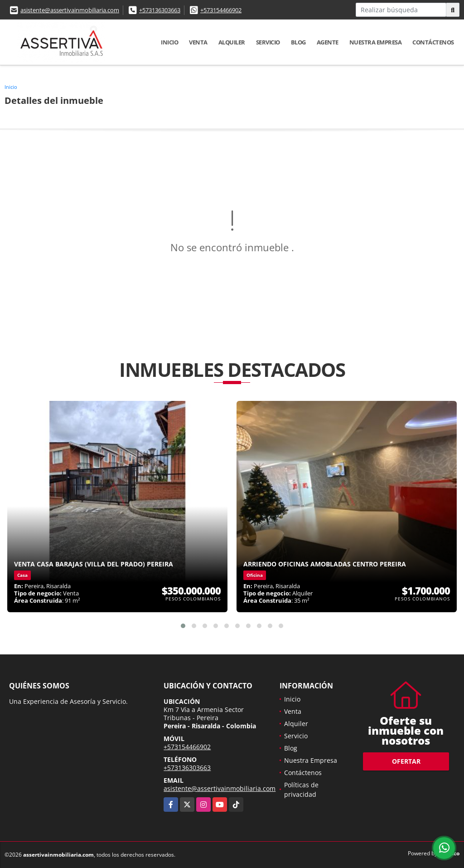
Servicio (268, 42)
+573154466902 (221, 10)
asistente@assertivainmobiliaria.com (70, 10)
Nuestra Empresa (376, 42)
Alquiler (232, 42)
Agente (328, 42)
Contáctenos (433, 42)
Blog (298, 42)
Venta (198, 42)
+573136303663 (160, 10)
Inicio (169, 42)
